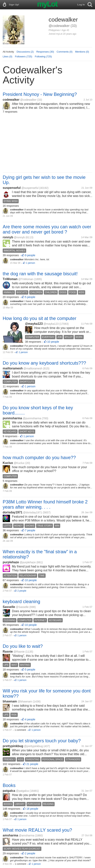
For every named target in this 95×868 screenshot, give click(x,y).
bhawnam (10, 701)
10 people (53, 342)
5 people (30, 297)
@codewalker (28, 100)
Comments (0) (65, 52)
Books (9, 785)
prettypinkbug (13, 746)
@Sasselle (22, 607)
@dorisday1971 (32, 512)
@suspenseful (30, 188)
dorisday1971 (12, 512)
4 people (30, 719)
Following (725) (43, 56)
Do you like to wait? (23, 646)
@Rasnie (19, 652)
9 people (30, 255)
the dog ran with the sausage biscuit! (40, 274)
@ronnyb (19, 237)
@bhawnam (25, 701)
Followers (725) (24, 56)
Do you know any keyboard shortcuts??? (44, 363)
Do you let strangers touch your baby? (42, 741)
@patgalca (22, 791)
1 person (30, 263)
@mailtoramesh (33, 368)
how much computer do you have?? (39, 457)
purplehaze (11, 562)
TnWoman (10, 279)
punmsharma (12, 418)
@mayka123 (34, 324)
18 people (32, 809)
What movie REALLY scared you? (37, 830)
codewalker (11, 100)
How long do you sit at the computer (40, 318)
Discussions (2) (25, 52)
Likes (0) (7, 56)
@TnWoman (26, 279)
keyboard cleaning (21, 601)
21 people (32, 764)
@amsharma (27, 835)
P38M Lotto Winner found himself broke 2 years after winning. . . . (45, 504)
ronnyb (8, 237)
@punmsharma (32, 418)
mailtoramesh (13, 368)
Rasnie (8, 652)
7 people (30, 530)
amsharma (10, 835)
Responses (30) (45, 52)
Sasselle (9, 607)
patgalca (9, 791)
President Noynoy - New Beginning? (40, 94)
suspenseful (12, 188)
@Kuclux (19, 463)
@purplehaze (28, 562)
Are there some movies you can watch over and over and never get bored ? (47, 229)
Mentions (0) (82, 52)
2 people (22, 591)
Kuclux (8, 463)
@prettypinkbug (33, 746)
